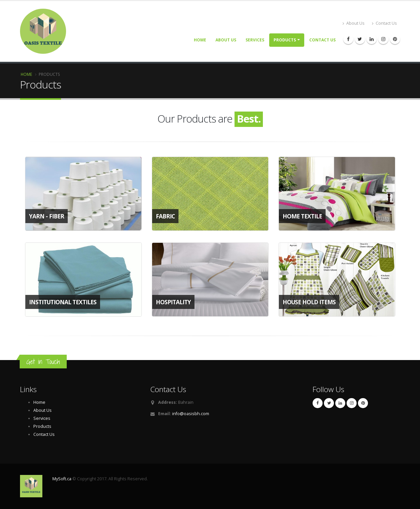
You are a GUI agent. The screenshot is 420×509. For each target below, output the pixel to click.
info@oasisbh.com (191, 414)
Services (255, 40)
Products (285, 40)
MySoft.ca (62, 479)
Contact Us (384, 23)
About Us (354, 23)
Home (200, 40)
